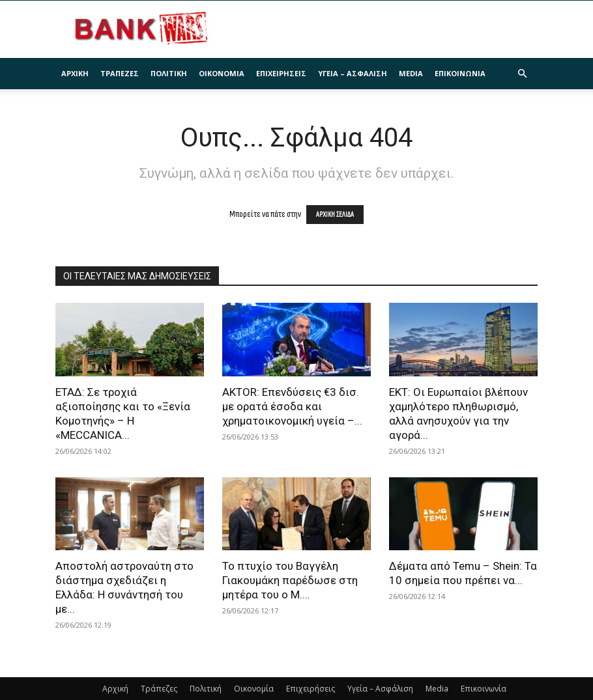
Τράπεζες (120, 73)
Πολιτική (169, 73)
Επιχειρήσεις (281, 73)
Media (411, 73)
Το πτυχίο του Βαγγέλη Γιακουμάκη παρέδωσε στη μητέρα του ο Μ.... (290, 580)
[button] (522, 74)
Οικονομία (222, 73)
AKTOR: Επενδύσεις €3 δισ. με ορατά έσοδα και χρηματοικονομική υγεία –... (292, 406)
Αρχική (75, 73)
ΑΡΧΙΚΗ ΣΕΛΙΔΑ (335, 215)
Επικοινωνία (460, 73)
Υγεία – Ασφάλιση (353, 73)
